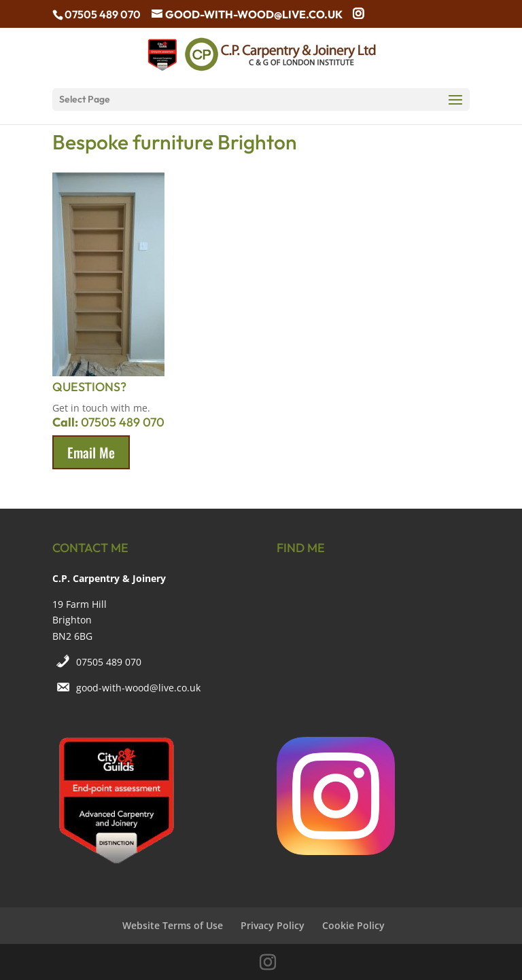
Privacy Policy (273, 925)
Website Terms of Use (173, 925)
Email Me (91, 452)
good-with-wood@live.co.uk (138, 688)
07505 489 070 (109, 662)
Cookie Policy (353, 925)
